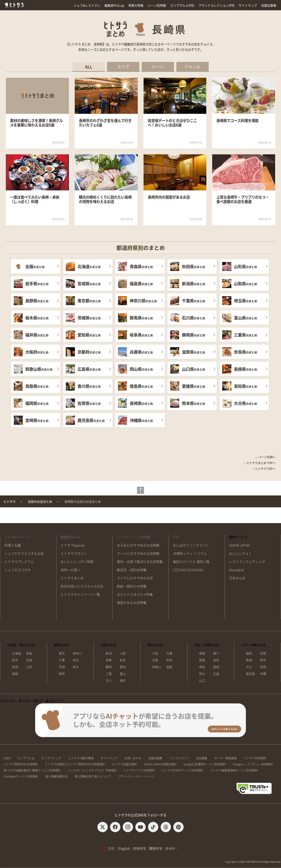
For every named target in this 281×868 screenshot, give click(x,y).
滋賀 (169, 667)
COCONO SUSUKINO (188, 570)
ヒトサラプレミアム (19, 562)
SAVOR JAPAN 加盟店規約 (160, 764)
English (124, 849)
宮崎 (263, 667)
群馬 (62, 674)
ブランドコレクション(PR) (216, 6)
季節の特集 (136, 6)
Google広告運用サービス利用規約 (205, 764)
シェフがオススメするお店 (24, 554)
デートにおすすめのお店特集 (138, 554)
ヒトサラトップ (51, 758)
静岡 (109, 667)
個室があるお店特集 (132, 603)
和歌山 (157, 667)
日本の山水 (237, 578)
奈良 (169, 660)
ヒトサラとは (26, 758)
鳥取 (202, 667)
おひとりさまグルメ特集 (135, 595)
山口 (202, 681)
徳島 (202, 653)
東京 (62, 653)
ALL (89, 67)
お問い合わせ (133, 758)
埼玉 (76, 660)
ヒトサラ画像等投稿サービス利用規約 (234, 770)
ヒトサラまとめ (72, 578)
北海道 (17, 653)
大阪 (155, 653)
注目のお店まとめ (40, 502)
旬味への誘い (70, 570)
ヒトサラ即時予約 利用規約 (21, 764)
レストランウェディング (247, 562)
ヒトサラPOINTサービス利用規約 (182, 770)
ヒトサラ (10, 502)
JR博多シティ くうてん (190, 554)
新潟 (109, 653)
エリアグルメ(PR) (182, 6)
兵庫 (169, 653)
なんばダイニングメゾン (191, 545)
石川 (109, 681)
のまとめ (35, 267)
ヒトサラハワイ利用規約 (139, 770)
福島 (15, 674)
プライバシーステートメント (137, 776)
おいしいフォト (240, 554)
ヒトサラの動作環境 (81, 758)
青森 (29, 653)
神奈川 (77, 653)
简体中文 (140, 849)
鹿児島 (250, 674)
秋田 (15, 667)
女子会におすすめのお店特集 (138, 545)
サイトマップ (248, 6)
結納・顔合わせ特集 (132, 586)
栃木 (76, 667)
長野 (109, 660)
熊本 (263, 660)
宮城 (29, 660)
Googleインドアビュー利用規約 (253, 764)
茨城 (62, 667)
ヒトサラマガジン (74, 554)
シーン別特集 (157, 6)
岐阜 (123, 660)
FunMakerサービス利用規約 (21, 776)
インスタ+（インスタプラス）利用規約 (92, 770)
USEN (7, 758)
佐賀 (263, 653)
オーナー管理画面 (226, 758)
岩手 (15, 660)
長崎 (249, 660)
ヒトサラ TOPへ (264, 469)
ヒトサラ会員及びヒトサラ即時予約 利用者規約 (75, 764)
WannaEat (237, 570)
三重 (109, 674)
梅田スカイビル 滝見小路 (191, 562)
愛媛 (202, 660)
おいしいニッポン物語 (77, 562)
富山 (123, 674)
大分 (249, 667)
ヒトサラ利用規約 (255, 758)
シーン (158, 67)
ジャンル (192, 67)
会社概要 (202, 758)
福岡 (249, 653)
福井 (123, 681)
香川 (216, 653)
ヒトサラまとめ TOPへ (259, 463)
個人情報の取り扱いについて (93, 776)
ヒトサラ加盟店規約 (124, 764)
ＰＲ (176, 537)
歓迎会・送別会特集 (132, 570)
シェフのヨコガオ (18, 570)
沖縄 (263, 674)
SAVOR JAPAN (239, 545)
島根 (216, 667)
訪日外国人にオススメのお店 (82, 586)
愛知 (123, 667)
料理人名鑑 (13, 545)
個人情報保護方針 (56, 776)
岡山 (202, 674)
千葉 (62, 660)
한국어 (170, 849)
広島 (216, 674)
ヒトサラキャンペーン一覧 (80, 595)
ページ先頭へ (265, 457)
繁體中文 (156, 849)
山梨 (123, 653)
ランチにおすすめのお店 (135, 578)
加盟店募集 (269, 6)
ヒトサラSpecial (73, 545)
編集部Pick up (114, 6)
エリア (123, 67)
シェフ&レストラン (87, 6)
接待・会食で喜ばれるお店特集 (140, 562)
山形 (29, 667)
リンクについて (179, 758)
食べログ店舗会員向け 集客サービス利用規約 (32, 770)
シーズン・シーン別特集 (134, 537)
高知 (216, 660)
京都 (155, 660)
